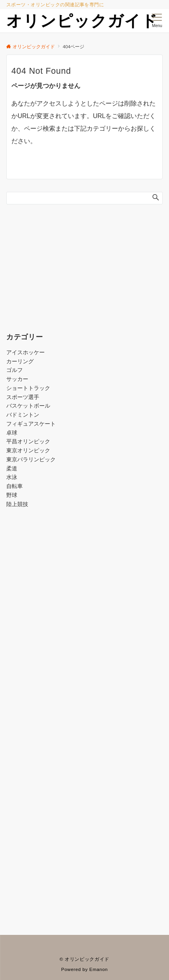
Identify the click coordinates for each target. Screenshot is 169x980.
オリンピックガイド (82, 21)
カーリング (20, 361)
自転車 (15, 486)
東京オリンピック (28, 450)
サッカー (17, 379)
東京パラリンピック (31, 459)
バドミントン (23, 415)
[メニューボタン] (157, 21)
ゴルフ (15, 370)
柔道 (12, 468)
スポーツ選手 (23, 397)
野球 (12, 495)
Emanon (99, 969)
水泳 (12, 477)
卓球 (12, 433)
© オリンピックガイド (84, 959)
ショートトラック (28, 388)
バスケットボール (28, 406)
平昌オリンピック (28, 441)
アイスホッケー (25, 352)
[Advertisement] (84, 620)
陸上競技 (17, 504)
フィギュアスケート (31, 424)
